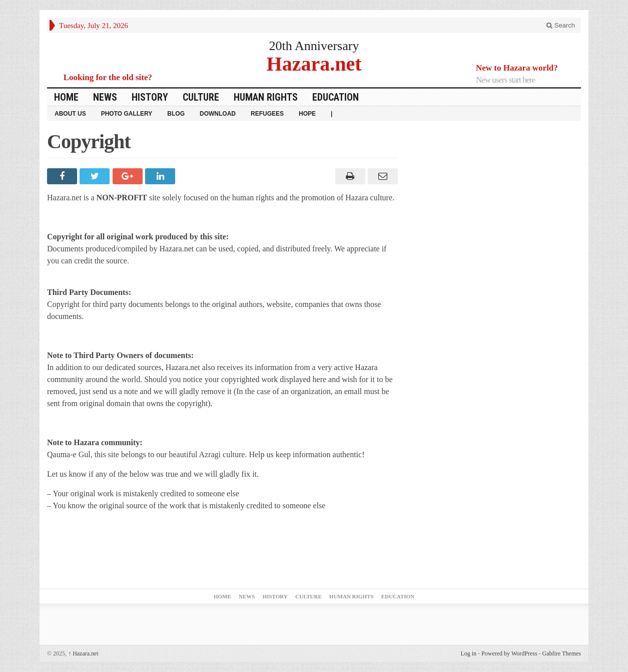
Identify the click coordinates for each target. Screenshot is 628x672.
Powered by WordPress (509, 653)
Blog (176, 114)
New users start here (505, 80)
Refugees (267, 114)
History (150, 97)
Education (336, 97)
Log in (468, 653)
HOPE (307, 114)
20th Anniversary (314, 46)
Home (66, 97)
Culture (201, 97)
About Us (70, 114)
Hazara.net (314, 63)
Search (561, 25)
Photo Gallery (127, 114)
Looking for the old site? (108, 77)
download (218, 114)
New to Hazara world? (517, 68)
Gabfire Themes (562, 653)
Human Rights (266, 97)
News (105, 97)
